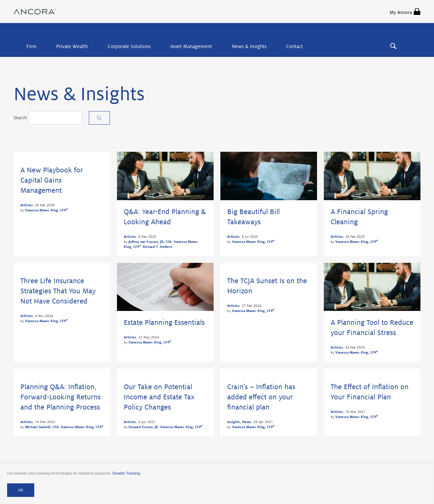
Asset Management (191, 46)
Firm (32, 46)
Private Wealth (72, 46)
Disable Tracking (126, 473)
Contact (294, 46)
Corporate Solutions (129, 46)
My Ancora (405, 12)
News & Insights (249, 46)
